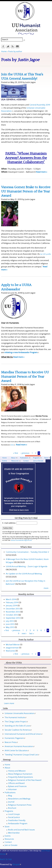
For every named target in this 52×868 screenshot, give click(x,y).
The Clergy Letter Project (16, 722)
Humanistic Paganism (15, 738)
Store (46, 458)
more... (47, 588)
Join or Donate (38, 461)
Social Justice (14, 817)
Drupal (17, 864)
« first (16, 453)
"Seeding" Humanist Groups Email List (22, 755)
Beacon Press (11, 742)
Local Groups (14, 814)
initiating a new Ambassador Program (22, 353)
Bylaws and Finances (17, 786)
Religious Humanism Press (20, 805)
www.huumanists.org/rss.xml (21, 540)
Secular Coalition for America (18, 730)
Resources (15, 461)
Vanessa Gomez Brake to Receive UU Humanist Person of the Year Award (26, 192)
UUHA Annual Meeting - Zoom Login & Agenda (27, 567)
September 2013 (13, 618)
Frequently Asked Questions (21, 777)
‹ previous (25, 453)
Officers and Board (16, 783)
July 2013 (10, 621)
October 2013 (12, 615)
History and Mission (17, 771)
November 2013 (13, 612)
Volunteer (12, 790)
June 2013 (10, 624)
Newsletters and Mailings (19, 799)
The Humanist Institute (15, 718)
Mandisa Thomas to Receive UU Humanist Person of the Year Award (25, 377)
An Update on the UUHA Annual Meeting (24, 574)
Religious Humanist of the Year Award (25, 780)
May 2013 (10, 627)
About (13, 458)
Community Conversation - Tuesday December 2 (27, 552)
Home (4, 52)
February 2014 (12, 603)
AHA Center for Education (17, 751)
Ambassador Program (18, 824)
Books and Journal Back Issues (21, 830)
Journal (11, 802)
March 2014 (11, 599)
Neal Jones (10, 651)
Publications (24, 458)
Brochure (12, 808)
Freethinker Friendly (17, 820)
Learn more (9, 703)
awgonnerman (12, 648)
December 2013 (13, 609)
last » (32, 634)
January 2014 (11, 606)
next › (24, 634)
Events (5, 461)
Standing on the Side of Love (18, 726)
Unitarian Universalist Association (20, 713)
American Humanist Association (20, 746)
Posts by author (15, 52)
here (13, 445)
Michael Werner (13, 645)
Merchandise (14, 833)
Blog (10, 796)
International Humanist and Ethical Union (24, 734)
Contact (26, 461)
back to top (6, 859)
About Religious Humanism (20, 774)
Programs (36, 458)
